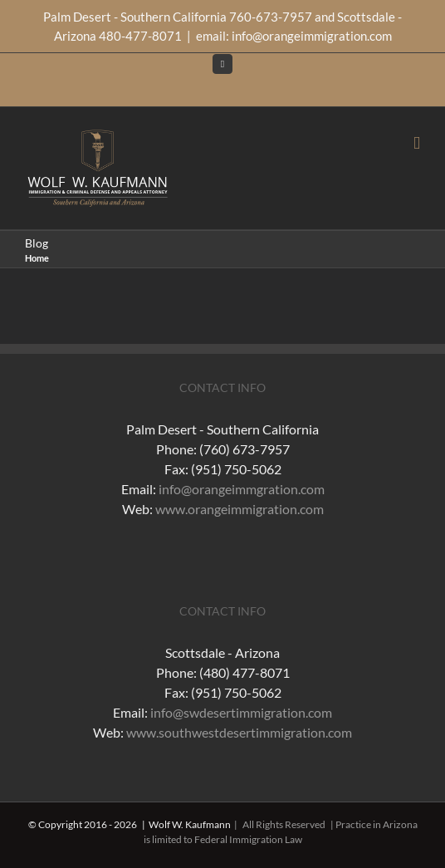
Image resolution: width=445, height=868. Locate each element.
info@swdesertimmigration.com (241, 712)
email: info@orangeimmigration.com (294, 36)
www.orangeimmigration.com (240, 509)
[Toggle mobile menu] (417, 143)
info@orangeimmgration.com (242, 489)
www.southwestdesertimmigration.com (239, 732)
